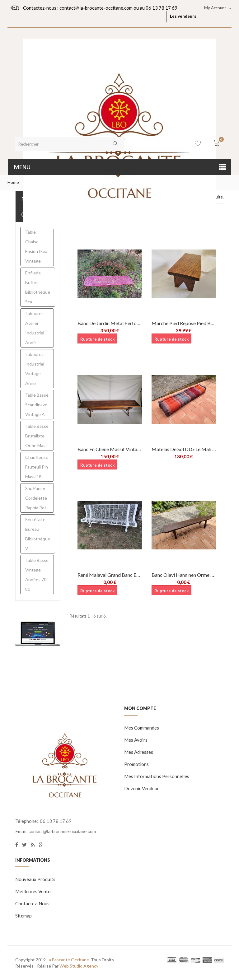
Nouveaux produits (35, 879)
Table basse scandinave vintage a (37, 405)
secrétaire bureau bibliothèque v (38, 534)
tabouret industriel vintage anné (35, 369)
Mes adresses (139, 752)
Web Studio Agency (79, 966)
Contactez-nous (32, 903)
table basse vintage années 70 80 (37, 575)
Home (13, 182)
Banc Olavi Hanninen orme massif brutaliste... (184, 575)
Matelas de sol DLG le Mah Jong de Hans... (184, 449)
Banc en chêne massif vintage (110, 449)
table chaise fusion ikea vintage (36, 246)
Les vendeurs (183, 16)
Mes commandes (142, 728)
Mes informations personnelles (157, 776)
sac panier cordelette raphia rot (36, 498)
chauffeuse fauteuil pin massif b (37, 467)
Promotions (136, 764)
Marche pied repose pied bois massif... (184, 323)
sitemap (23, 916)
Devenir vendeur (142, 788)
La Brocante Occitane (68, 960)
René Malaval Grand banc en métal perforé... (110, 575)
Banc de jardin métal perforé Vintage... (110, 323)
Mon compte (140, 708)
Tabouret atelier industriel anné (35, 328)
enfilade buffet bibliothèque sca (38, 287)
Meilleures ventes (34, 891)
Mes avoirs (136, 740)
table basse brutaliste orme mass (37, 436)
